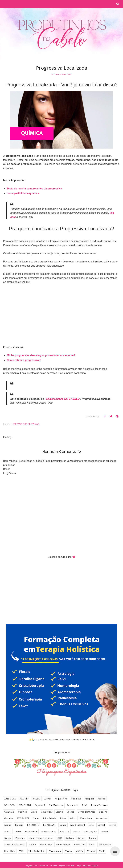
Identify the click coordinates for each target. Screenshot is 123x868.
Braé (85, 805)
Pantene (20, 838)
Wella (102, 851)
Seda (92, 845)
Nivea (105, 832)
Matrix (17, 832)
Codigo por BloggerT (90, 866)
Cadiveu (23, 812)
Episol (70, 812)
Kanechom (86, 818)
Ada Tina (76, 799)
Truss (69, 851)
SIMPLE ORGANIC (15, 845)
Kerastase (102, 818)
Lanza (63, 825)
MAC (7, 832)
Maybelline (31, 832)
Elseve (59, 812)
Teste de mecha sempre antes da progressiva (34, 189)
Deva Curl (46, 812)
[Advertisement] (61, 311)
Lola (91, 825)
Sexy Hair (10, 851)
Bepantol (40, 805)
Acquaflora (61, 799)
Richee (93, 838)
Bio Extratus (56, 805)
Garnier (9, 818)
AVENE (37, 799)
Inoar (36, 818)
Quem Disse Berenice (41, 838)
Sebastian (80, 845)
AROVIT (24, 799)
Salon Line (46, 845)
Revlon (81, 838)
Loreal (101, 825)
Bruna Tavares (99, 805)
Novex (8, 838)
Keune (8, 825)
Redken (70, 838)
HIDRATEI (23, 818)
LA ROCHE (33, 825)
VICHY (80, 851)
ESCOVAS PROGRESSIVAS (26, 424)
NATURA (65, 832)
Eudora (103, 812)
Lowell (112, 825)
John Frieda (49, 818)
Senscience (105, 845)
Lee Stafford (78, 825)
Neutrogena (91, 832)
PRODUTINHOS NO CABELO (62, 399)
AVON (48, 799)
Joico (63, 818)
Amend (102, 799)
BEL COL (10, 805)
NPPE (77, 832)
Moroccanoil (49, 832)
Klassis (19, 825)
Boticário (73, 805)
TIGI (22, 851)
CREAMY (9, 812)
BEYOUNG (25, 805)
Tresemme (55, 851)
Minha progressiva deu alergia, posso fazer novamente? (41, 355)
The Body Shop (37, 851)
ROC (59, 838)
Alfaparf (89, 799)
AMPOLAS (10, 799)
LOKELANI (49, 825)
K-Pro (73, 818)
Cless (34, 812)
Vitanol (91, 851)
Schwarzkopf (63, 845)
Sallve (33, 845)
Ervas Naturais (86, 812)
